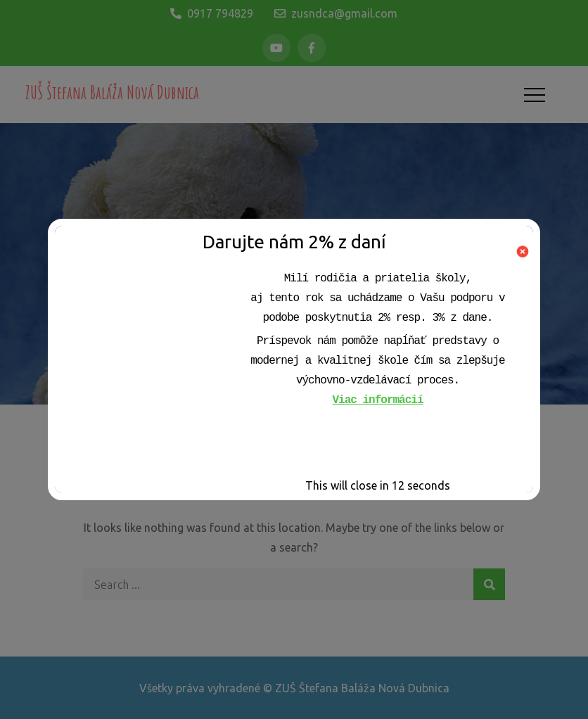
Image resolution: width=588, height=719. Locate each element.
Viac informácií (377, 400)
